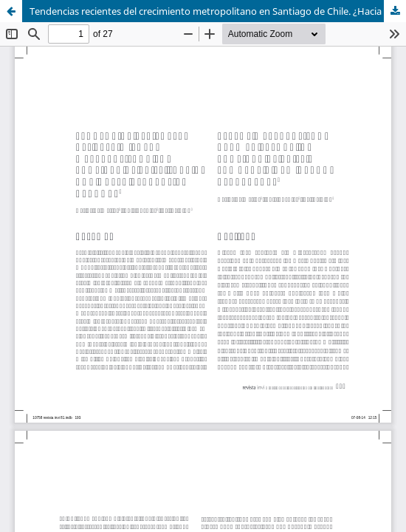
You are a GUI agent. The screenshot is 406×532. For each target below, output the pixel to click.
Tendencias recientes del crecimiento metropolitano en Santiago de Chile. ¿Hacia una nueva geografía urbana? (218, 11)
